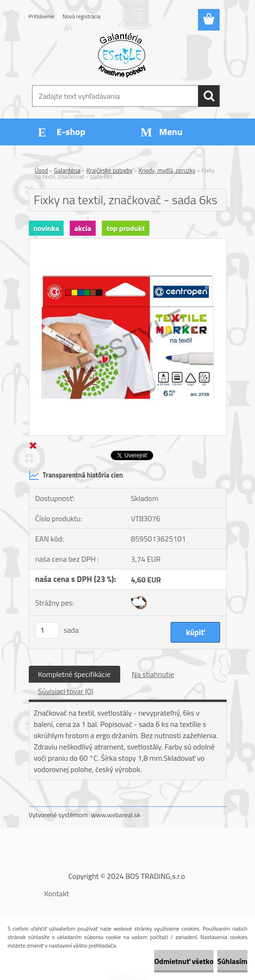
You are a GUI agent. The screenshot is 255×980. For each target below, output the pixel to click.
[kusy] (47, 630)
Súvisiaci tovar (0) (66, 691)
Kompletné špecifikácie (74, 674)
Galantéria (67, 170)
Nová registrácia (82, 16)
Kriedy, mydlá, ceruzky (167, 170)
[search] (209, 96)
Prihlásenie (42, 16)
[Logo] (122, 55)
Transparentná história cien (76, 475)
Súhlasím (232, 961)
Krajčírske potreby (109, 170)
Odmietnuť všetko (184, 961)
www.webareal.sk (116, 815)
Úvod (41, 170)
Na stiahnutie (153, 674)
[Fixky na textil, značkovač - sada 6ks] (128, 242)
